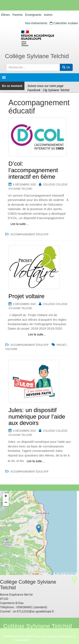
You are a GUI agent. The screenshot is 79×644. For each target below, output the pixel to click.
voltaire (11, 349)
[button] (39, 529)
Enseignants (33, 15)
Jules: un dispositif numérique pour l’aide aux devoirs (37, 417)
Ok (66, 67)
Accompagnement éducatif (29, 234)
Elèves (5, 15)
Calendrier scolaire (64, 23)
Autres (48, 15)
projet (62, 345)
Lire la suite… (20, 224)
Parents (17, 15)
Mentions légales (55, 640)
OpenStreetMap (70, 574)
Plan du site (37, 640)
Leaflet (58, 574)
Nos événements (36, 23)
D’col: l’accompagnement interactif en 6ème (33, 170)
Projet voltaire (26, 296)
